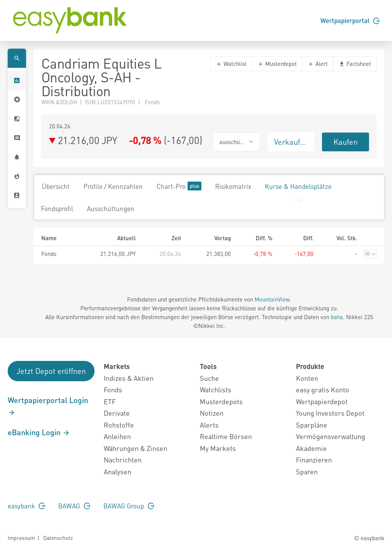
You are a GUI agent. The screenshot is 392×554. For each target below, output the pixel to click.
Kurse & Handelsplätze (298, 186)
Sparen (307, 471)
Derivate (117, 413)
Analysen (118, 471)
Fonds (113, 389)
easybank (26, 506)
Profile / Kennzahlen (113, 186)
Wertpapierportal (350, 20)
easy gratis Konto (323, 389)
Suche (209, 378)
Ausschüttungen (111, 208)
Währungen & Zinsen (136, 448)
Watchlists (216, 389)
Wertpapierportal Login (48, 406)
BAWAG (74, 506)
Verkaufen (291, 142)
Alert (318, 64)
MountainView (272, 299)
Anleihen (117, 436)
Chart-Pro (179, 186)
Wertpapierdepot (322, 401)
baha (337, 317)
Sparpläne (312, 425)
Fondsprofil (57, 208)
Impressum (21, 538)
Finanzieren (314, 460)
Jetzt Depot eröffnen (51, 371)
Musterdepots (221, 401)
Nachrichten (123, 460)
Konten (307, 378)
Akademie (311, 448)
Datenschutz (58, 538)
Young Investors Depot (330, 413)
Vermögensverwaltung (331, 436)
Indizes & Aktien (129, 378)
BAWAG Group (129, 506)
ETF (110, 401)
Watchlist (231, 64)
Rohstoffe (119, 425)
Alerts (209, 425)
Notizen (212, 413)
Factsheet (355, 64)
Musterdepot (277, 64)
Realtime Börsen (226, 436)
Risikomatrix (233, 186)
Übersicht (56, 186)
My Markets (218, 448)
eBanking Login (39, 432)
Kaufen (345, 142)
